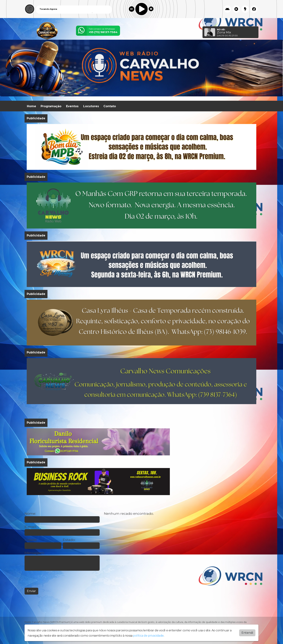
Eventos (72, 106)
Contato (110, 106)
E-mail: (31, 527)
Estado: (69, 540)
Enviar (31, 591)
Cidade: (31, 540)
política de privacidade (148, 636)
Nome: (30, 514)
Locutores (91, 106)
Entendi (247, 633)
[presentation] (52, 579)
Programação (51, 106)
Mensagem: (35, 553)
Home (31, 106)
